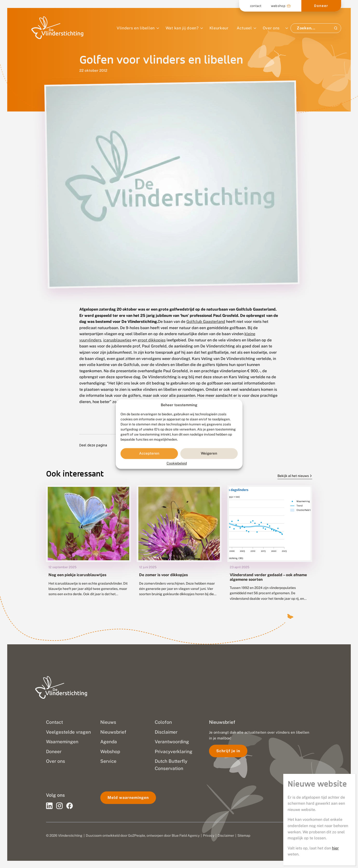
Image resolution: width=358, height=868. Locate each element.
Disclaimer (226, 835)
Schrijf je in (228, 751)
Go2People (137, 835)
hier (335, 153)
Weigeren (209, 454)
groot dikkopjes (152, 340)
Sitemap (244, 835)
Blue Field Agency (186, 835)
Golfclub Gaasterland (206, 322)
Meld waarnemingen (128, 798)
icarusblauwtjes (117, 340)
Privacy (209, 835)
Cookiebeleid (177, 463)
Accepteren (149, 454)
